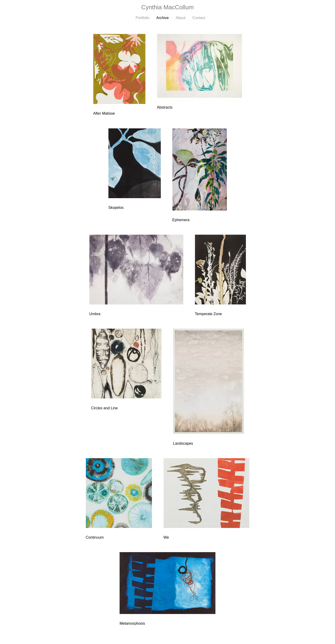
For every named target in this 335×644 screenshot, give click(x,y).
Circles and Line (105, 408)
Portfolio (142, 18)
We (166, 537)
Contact (199, 18)
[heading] (167, 7)
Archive (162, 18)
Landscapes (183, 443)
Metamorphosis (132, 623)
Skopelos (116, 208)
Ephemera (181, 220)
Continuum (95, 537)
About (181, 18)
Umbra (95, 314)
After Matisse (104, 113)
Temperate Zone (209, 314)
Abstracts (165, 107)
